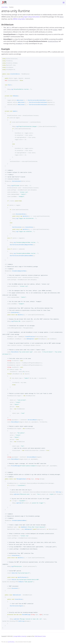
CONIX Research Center (40, 636)
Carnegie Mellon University (20, 636)
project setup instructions (32, 17)
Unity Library (4, 7)
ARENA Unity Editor (19, 19)
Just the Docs (11, 642)
